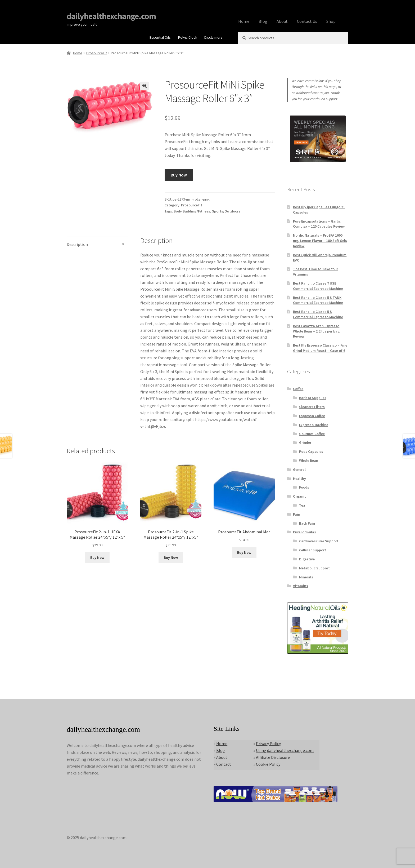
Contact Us (307, 21)
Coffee (298, 389)
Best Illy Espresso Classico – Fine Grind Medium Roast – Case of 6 (320, 348)
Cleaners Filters (312, 407)
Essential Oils (160, 37)
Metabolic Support (314, 568)
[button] (145, 86)
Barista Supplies (313, 398)
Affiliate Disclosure (273, 757)
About (282, 21)
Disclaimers (213, 37)
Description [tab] (77, 244)
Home (244, 21)
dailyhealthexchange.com (111, 16)
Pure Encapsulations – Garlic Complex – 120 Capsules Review (319, 224)
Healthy (299, 479)
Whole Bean (309, 460)
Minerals (306, 577)
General (299, 470)
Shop (331, 21)
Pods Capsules (311, 451)
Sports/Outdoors (226, 211)
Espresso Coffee (312, 416)
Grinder (305, 442)
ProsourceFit (97, 53)
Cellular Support (313, 550)
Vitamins (301, 586)
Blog (263, 21)
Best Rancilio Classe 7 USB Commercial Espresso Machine (318, 286)
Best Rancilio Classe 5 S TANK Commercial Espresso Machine (318, 300)
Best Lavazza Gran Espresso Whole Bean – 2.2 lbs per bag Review (316, 331)
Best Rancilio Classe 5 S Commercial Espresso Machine (318, 314)
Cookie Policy (268, 764)
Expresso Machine (314, 425)
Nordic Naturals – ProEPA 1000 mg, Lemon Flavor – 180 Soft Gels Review (320, 241)
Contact (224, 764)
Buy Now (179, 175)
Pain (297, 514)
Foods (304, 487)
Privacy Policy (268, 743)
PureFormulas (305, 532)
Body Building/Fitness (192, 211)
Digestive (307, 559)
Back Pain (307, 523)
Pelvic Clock (188, 37)
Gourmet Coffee (312, 434)
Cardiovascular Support (319, 541)
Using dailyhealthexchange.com (285, 750)
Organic (300, 496)
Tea (302, 505)
